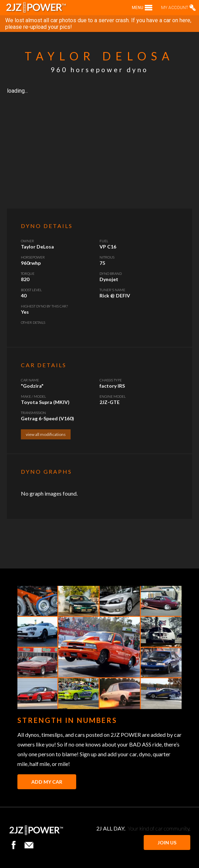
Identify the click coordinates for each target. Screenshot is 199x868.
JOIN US (167, 842)
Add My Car (47, 782)
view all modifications (46, 434)
